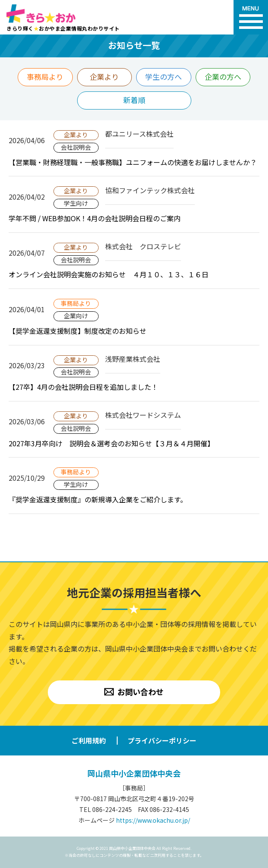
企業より (104, 77)
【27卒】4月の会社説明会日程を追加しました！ (83, 387)
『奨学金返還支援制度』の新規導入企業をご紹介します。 (98, 499)
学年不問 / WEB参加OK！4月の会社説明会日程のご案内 (95, 218)
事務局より (45, 77)
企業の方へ (223, 77)
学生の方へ (164, 77)
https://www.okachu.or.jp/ (153, 820)
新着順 (134, 100)
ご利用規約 (89, 740)
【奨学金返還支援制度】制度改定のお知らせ (78, 331)
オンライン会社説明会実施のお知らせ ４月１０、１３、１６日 (109, 274)
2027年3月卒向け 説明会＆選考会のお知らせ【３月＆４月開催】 (111, 443)
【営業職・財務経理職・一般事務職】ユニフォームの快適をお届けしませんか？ (133, 162)
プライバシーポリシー (162, 740)
